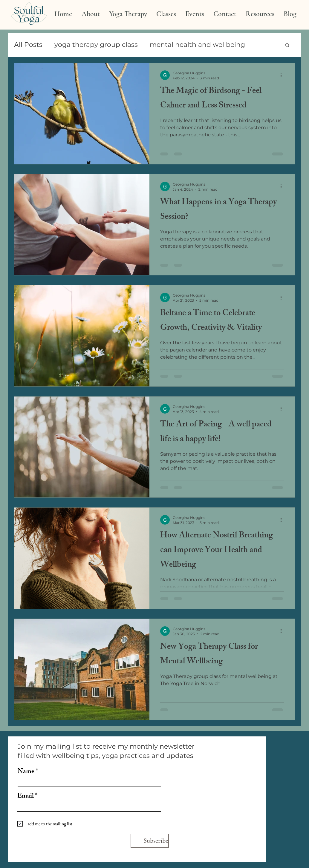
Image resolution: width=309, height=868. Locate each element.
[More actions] (283, 75)
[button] (287, 46)
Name (26, 772)
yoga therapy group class (96, 45)
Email (26, 797)
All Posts (28, 45)
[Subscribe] (150, 841)
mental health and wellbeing (197, 45)
